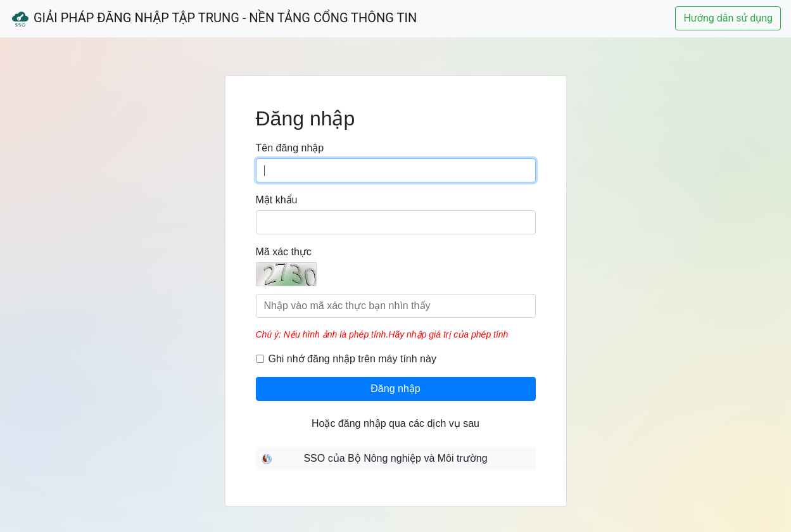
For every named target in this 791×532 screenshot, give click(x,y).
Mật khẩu (277, 200)
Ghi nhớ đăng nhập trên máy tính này (352, 359)
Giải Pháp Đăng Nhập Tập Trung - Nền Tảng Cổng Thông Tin (213, 19)
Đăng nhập (395, 389)
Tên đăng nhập (290, 148)
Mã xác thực (284, 252)
